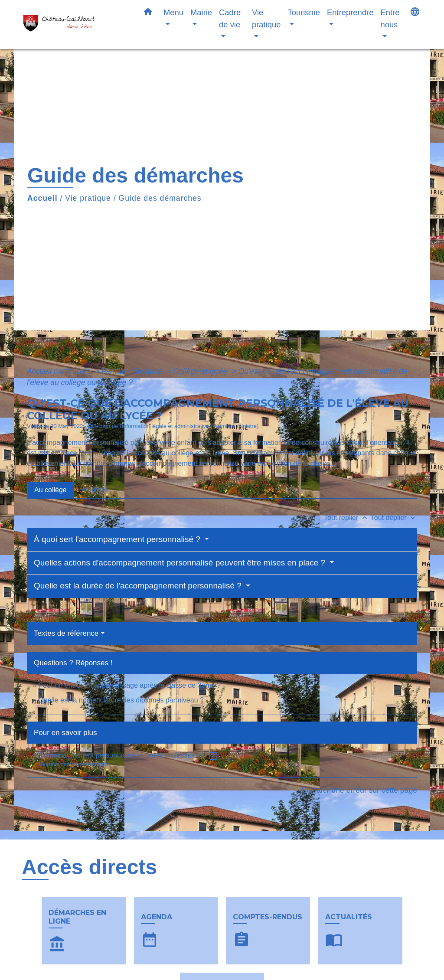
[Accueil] (75, 24)
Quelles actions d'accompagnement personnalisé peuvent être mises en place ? (181, 563)
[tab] (51, 490)
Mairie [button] (201, 12)
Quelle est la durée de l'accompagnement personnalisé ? (139, 586)
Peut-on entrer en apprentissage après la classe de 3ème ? (129, 685)
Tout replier (347, 518)
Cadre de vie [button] (230, 18)
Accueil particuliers (60, 371)
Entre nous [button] (390, 18)
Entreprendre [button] (350, 12)
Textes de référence (66, 633)
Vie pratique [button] (266, 18)
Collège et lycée (201, 371)
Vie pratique (88, 198)
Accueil (42, 198)
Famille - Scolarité (133, 371)
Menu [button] (173, 12)
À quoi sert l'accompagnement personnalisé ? (118, 539)
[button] (148, 13)
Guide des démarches (160, 198)
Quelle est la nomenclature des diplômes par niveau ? (121, 700)
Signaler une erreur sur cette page (359, 790)
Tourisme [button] (304, 12)
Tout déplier (394, 518)
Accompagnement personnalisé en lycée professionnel (128, 755)
